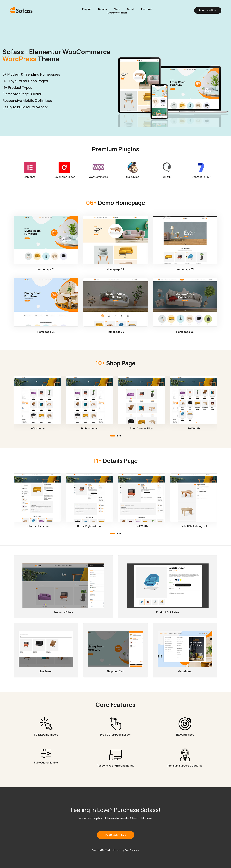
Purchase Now (208, 10)
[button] (113, 436)
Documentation (117, 13)
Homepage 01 (46, 269)
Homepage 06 (185, 332)
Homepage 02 (116, 269)
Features (147, 9)
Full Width (194, 428)
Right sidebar (90, 428)
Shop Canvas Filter (142, 428)
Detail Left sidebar (37, 526)
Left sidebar (37, 428)
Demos (103, 9)
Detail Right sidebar (89, 526)
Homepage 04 (46, 332)
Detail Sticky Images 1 (194, 526)
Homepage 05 (115, 332)
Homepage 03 (185, 269)
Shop (117, 9)
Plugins (87, 9)
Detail (131, 9)
